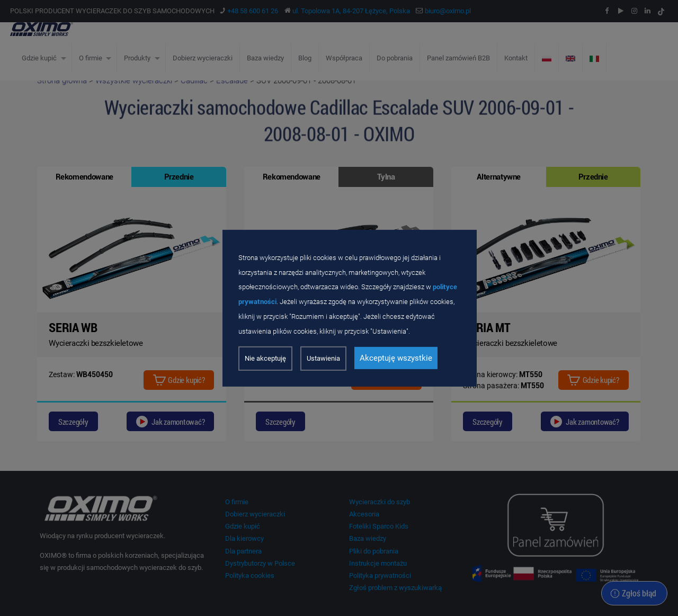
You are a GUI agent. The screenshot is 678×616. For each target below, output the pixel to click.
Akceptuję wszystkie (396, 358)
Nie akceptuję (265, 358)
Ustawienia (323, 358)
